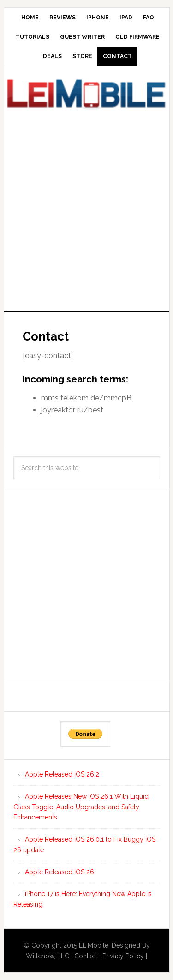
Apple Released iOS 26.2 (62, 774)
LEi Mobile (87, 96)
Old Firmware (137, 37)
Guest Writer (82, 37)
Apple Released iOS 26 (60, 872)
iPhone (98, 18)
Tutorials (33, 37)
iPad (126, 18)
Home (30, 18)
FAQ (149, 18)
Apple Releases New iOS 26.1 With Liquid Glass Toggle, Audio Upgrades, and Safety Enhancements (81, 807)
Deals (52, 56)
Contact (117, 56)
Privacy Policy (123, 956)
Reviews (63, 18)
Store (82, 56)
